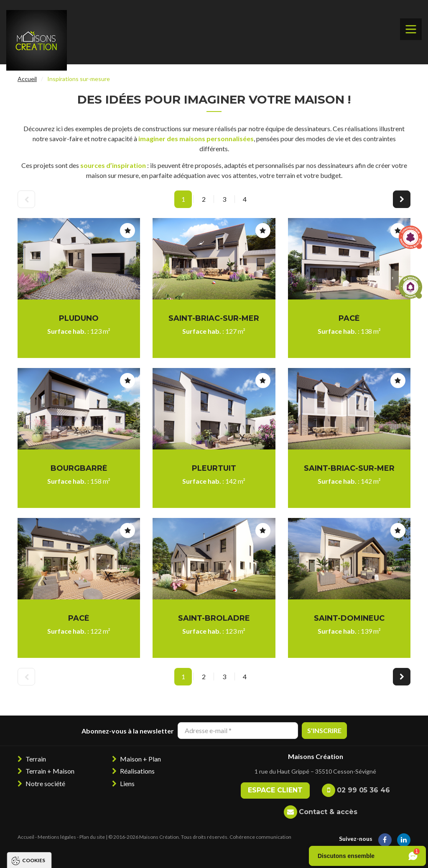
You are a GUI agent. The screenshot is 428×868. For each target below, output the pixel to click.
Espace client (275, 790)
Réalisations (137, 771)
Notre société (45, 783)
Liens (127, 783)
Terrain (36, 759)
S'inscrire (324, 730)
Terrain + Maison (50, 771)
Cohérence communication (260, 837)
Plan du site (92, 837)
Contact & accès (328, 812)
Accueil (27, 79)
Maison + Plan (140, 759)
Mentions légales (57, 837)
